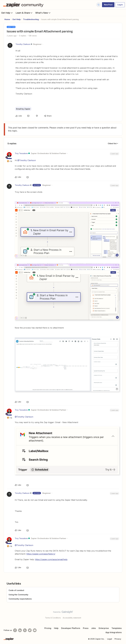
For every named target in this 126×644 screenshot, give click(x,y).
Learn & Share (24, 13)
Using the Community (18, 595)
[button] (108, 5)
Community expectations (20, 599)
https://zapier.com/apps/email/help (51, 559)
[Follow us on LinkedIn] (20, 630)
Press (86, 628)
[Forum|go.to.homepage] (24, 5)
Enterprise (104, 628)
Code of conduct (16, 590)
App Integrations (114, 632)
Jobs (94, 628)
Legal (110, 639)
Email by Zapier (23, 109)
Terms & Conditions (53, 618)
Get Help (7, 13)
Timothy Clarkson (23, 44)
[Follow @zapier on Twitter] (30, 630)
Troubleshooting (31, 19)
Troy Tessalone (21, 153)
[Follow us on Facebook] (15, 630)
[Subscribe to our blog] (25, 630)
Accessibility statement (72, 618)
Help (56, 628)
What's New (43, 13)
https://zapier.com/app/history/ (41, 554)
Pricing (48, 628)
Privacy (118, 639)
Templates (117, 628)
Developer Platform (71, 628)
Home (7, 19)
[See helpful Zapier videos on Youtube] (35, 630)
